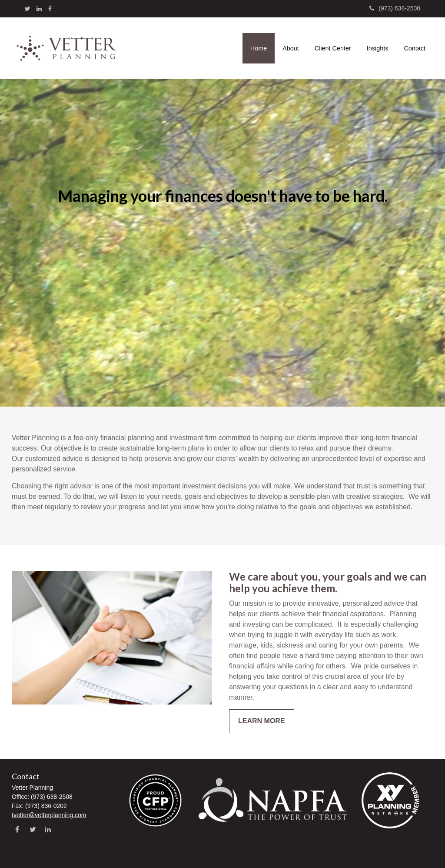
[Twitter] (28, 9)
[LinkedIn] (39, 9)
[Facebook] (50, 9)
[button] (291, 48)
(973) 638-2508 (395, 8)
